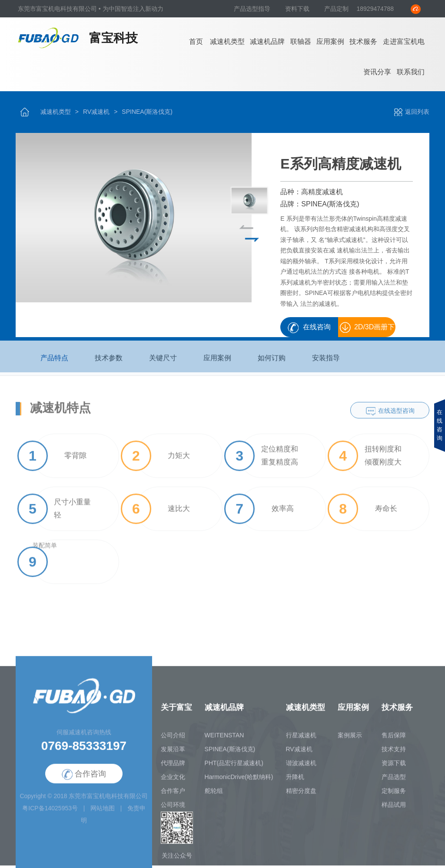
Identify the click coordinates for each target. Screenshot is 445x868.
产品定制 (336, 9)
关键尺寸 (163, 362)
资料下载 (298, 9)
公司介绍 (173, 739)
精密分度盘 (301, 794)
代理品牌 (173, 766)
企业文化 (173, 780)
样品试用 (394, 808)
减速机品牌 (267, 41)
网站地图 (103, 812)
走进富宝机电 (404, 41)
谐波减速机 (301, 766)
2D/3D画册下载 (374, 330)
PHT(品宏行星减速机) (234, 766)
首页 (196, 41)
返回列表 (411, 112)
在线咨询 (317, 327)
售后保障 (394, 739)
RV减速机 (96, 112)
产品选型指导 (253, 9)
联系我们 (411, 72)
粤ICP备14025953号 (50, 812)
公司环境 (173, 808)
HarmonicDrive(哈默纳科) (239, 780)
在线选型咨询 (396, 414)
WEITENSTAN (224, 739)
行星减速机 (301, 739)
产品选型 (394, 780)
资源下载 (394, 766)
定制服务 (394, 794)
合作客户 (173, 794)
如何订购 (272, 362)
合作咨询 (84, 778)
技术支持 (394, 752)
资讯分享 (377, 72)
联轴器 (301, 41)
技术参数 (109, 362)
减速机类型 (227, 41)
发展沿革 (173, 752)
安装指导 (326, 362)
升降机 (295, 780)
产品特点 (54, 362)
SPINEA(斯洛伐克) (147, 112)
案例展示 (350, 739)
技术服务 (363, 41)
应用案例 (330, 41)
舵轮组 (214, 794)
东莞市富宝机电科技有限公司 (108, 800)
